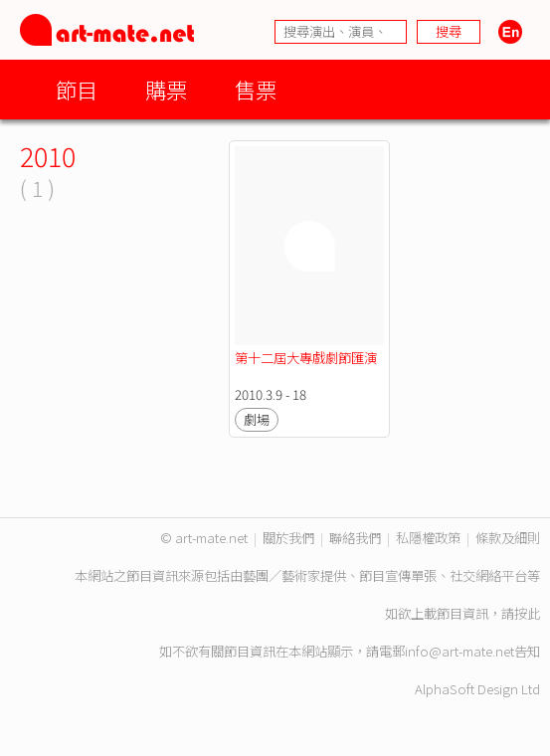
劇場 (257, 419)
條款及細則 (508, 538)
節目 (77, 89)
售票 (256, 89)
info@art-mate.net (459, 651)
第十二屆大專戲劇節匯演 (306, 358)
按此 (527, 613)
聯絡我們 (355, 538)
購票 (166, 89)
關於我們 (288, 538)
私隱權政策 (428, 538)
